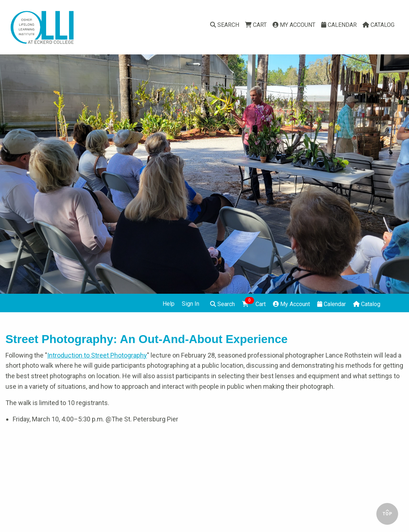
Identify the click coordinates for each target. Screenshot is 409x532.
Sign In (191, 304)
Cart (256, 25)
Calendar (339, 25)
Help (169, 304)
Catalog (379, 25)
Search (225, 25)
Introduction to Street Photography (97, 355)
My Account (294, 25)
